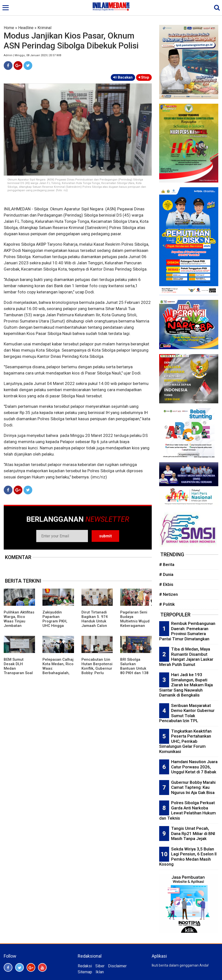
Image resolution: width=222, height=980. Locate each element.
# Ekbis (166, 584)
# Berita (167, 564)
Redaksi (85, 966)
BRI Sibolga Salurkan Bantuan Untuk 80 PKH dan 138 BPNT (134, 668)
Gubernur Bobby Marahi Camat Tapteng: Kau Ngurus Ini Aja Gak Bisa (193, 787)
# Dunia (166, 574)
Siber (100, 966)
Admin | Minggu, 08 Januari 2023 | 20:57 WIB (33, 55)
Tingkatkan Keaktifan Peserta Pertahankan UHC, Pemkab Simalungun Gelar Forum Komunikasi (185, 741)
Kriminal (44, 28)
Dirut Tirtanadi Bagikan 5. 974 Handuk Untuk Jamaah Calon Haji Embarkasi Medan (95, 623)
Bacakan (123, 77)
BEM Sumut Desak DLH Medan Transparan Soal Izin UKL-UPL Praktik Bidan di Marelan (18, 673)
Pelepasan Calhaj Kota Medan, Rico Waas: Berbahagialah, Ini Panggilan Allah (58, 671)
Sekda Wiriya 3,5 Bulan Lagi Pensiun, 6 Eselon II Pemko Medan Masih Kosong (188, 857)
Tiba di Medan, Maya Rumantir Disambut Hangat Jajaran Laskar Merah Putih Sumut (186, 657)
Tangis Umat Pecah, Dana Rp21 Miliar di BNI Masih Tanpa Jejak (193, 833)
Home (9, 28)
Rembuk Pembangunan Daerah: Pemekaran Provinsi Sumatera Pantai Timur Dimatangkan (187, 631)
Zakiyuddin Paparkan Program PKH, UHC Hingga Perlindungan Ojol (55, 623)
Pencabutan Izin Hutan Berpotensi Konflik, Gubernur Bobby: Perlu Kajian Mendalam (97, 668)
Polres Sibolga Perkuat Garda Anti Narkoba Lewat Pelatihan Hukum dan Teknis (187, 810)
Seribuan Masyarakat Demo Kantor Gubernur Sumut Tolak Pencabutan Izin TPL (187, 713)
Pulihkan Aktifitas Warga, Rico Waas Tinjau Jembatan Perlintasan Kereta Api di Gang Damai (19, 626)
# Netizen (168, 594)
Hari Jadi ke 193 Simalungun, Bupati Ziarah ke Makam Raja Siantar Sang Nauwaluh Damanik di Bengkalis (186, 685)
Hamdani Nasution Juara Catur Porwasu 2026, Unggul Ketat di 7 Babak (194, 767)
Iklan (100, 972)
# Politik (167, 604)
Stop (144, 77)
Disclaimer (117, 966)
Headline (26, 28)
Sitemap (85, 972)
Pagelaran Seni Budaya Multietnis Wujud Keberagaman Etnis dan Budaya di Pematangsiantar (135, 626)
